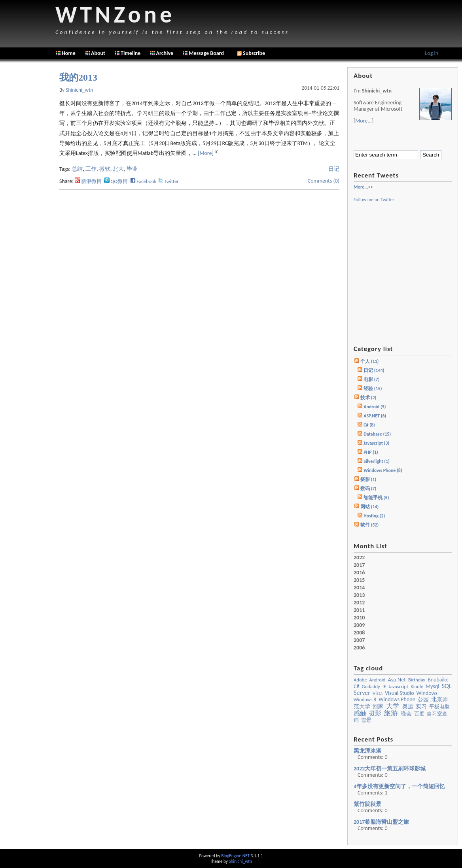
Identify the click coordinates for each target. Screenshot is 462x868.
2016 (359, 573)
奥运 (408, 707)
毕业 (132, 169)
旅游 (391, 713)
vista (378, 693)
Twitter (168, 181)
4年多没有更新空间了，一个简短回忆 (399, 786)
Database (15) (377, 434)
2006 (359, 648)
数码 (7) (368, 489)
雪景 (366, 720)
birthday (417, 680)
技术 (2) (368, 398)
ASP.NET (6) (375, 416)
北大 (118, 169)
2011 (359, 610)
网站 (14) (369, 507)
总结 (77, 169)
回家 (378, 707)
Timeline (131, 53)
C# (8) (369, 425)
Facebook (143, 181)
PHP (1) (371, 452)
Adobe (360, 680)
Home (69, 53)
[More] (206, 153)
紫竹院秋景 (367, 804)
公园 (423, 699)
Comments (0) (324, 181)
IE (384, 686)
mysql (432, 686)
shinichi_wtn (79, 90)
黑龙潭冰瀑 (367, 751)
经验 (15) (373, 389)
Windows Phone (397, 699)
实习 (421, 707)
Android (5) (375, 407)
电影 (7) (371, 379)
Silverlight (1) (377, 461)
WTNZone (115, 14)
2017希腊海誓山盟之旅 (381, 822)
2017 (359, 565)
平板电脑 (439, 707)
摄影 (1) (368, 479)
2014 (359, 588)
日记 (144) (374, 370)
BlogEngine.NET (235, 856)
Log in (432, 53)
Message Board (206, 53)
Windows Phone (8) (383, 470)
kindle (417, 686)
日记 (334, 169)
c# (356, 686)
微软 (105, 169)
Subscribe (251, 53)
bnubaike (438, 680)
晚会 (406, 714)
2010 (359, 618)
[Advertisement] (28, 186)
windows (427, 693)
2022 (359, 558)
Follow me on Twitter (374, 200)
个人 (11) (369, 361)
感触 (360, 713)
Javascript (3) (376, 443)
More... (364, 121)
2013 (359, 595)
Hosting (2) (374, 516)
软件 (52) (369, 525)
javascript (398, 686)
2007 (359, 640)
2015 (359, 580)
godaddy (371, 686)
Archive (165, 53)
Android (378, 680)
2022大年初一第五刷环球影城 (390, 769)
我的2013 (78, 77)
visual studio (400, 693)
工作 (91, 169)
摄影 (375, 713)
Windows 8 (365, 699)
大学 (393, 706)
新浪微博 (88, 181)
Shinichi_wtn (240, 861)
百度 (419, 714)
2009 (359, 625)
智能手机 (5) (376, 498)
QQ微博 (116, 181)
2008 (359, 633)
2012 (359, 603)
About (98, 53)
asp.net (397, 680)
